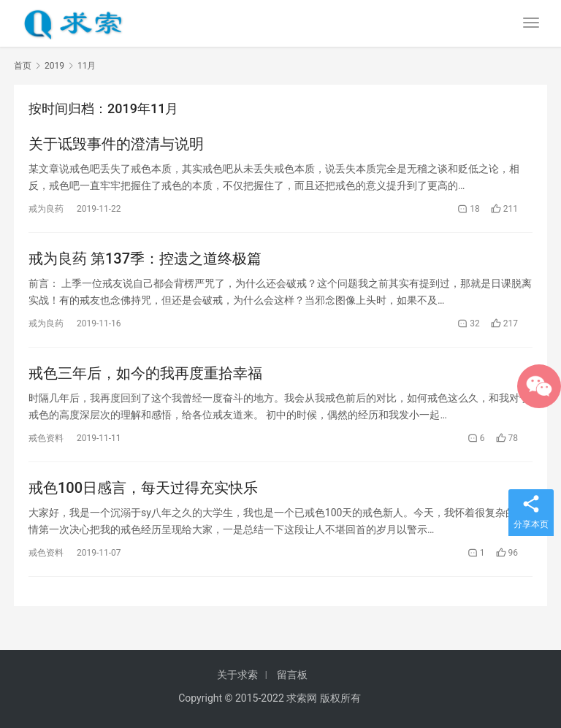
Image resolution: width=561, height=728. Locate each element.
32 (468, 323)
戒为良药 (46, 209)
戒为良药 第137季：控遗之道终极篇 (145, 258)
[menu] (531, 23)
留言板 (292, 675)
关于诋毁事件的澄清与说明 (116, 144)
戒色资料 (46, 438)
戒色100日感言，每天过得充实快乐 (143, 488)
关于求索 (237, 675)
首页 (23, 66)
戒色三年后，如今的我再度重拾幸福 (145, 373)
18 (468, 209)
